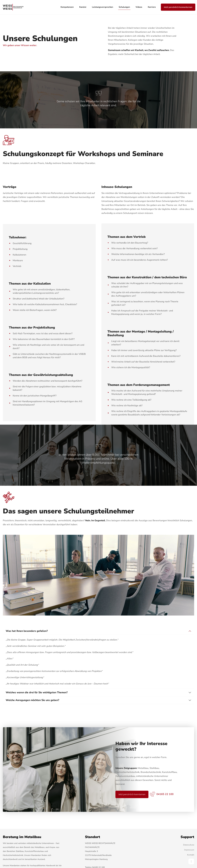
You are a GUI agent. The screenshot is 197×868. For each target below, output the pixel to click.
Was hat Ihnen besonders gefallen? (27, 631)
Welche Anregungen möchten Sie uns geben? (32, 700)
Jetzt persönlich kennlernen (132, 794)
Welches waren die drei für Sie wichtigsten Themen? (37, 692)
